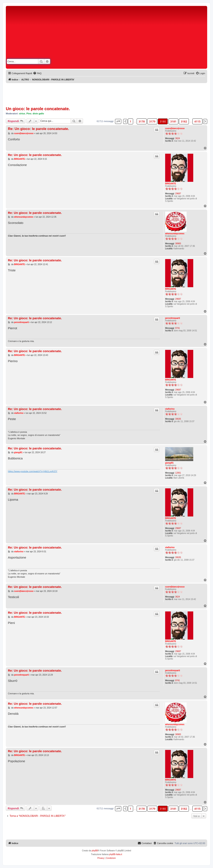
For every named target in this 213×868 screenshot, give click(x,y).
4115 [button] (197, 121)
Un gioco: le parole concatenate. (38, 109)
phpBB (95, 851)
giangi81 (169, 463)
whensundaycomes (175, 234)
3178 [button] (142, 121)
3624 (177, 138)
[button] (118, 121)
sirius (22, 113)
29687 (178, 194)
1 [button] (131, 121)
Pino (29, 113)
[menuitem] (37, 73)
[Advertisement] (144, 38)
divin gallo (38, 113)
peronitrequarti (173, 318)
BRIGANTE (171, 184)
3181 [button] (173, 121)
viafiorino (170, 409)
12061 (178, 473)
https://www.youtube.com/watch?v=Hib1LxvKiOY (33, 471)
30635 (178, 419)
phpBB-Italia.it (116, 854)
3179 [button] (152, 121)
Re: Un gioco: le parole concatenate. (38, 129)
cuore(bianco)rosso (175, 128)
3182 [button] (184, 121)
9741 (177, 328)
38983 (178, 244)
